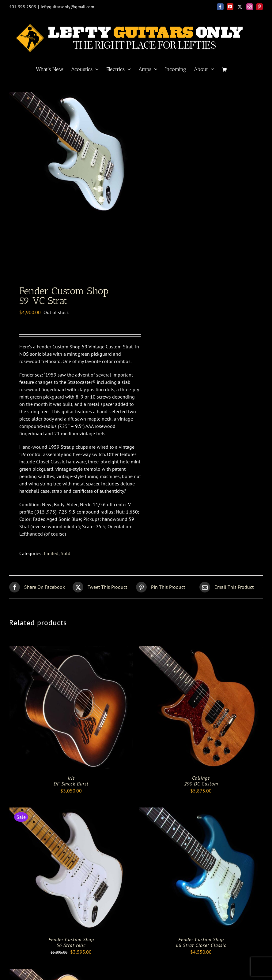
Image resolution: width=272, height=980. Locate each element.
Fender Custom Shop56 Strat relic (71, 947)
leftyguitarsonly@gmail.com (67, 7)
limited (51, 559)
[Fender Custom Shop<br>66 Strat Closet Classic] (201, 816)
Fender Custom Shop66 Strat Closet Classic (201, 947)
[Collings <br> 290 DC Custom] (201, 655)
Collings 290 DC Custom (201, 786)
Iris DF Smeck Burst (71, 786)
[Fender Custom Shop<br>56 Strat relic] (71, 816)
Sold (66, 559)
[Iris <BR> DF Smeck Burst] (71, 655)
